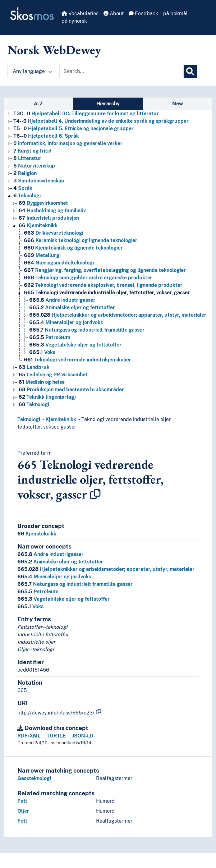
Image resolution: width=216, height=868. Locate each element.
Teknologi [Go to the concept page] (27, 196)
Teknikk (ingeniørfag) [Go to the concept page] (47, 397)
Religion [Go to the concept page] (25, 173)
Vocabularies (80, 14)
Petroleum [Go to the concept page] (50, 337)
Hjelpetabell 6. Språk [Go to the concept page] (46, 136)
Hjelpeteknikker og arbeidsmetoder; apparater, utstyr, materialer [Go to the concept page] (118, 315)
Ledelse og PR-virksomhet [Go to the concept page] (53, 375)
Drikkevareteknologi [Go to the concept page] (54, 233)
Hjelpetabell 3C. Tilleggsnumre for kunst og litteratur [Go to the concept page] (86, 114)
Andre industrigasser (51, 554)
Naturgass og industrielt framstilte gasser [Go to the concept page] (87, 330)
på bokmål (175, 14)
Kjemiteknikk (61, 419)
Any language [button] (32, 71)
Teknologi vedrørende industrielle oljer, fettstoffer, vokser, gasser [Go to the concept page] (107, 293)
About (114, 14)
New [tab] (178, 104)
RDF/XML (29, 736)
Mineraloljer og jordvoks (54, 577)
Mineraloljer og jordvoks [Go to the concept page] (66, 322)
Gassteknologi (34, 778)
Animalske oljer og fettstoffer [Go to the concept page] (72, 308)
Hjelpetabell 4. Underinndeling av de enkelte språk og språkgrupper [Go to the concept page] (101, 121)
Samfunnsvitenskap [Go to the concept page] (39, 181)
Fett (22, 801)
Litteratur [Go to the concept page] (27, 158)
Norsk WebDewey (54, 50)
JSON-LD (83, 736)
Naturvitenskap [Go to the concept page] (34, 166)
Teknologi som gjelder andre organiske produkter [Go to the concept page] (88, 278)
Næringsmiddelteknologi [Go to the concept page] (59, 263)
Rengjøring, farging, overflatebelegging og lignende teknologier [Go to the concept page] (105, 270)
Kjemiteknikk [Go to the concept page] (38, 225)
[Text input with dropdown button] (122, 71)
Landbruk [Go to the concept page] (34, 367)
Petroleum (38, 592)
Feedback (143, 14)
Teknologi (29, 419)
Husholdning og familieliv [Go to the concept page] (52, 211)
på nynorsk (74, 21)
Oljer (23, 811)
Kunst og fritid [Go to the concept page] (32, 151)
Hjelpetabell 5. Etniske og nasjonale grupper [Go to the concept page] (74, 129)
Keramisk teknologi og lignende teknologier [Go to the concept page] (81, 240)
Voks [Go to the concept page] (42, 352)
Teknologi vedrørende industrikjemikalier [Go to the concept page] (78, 360)
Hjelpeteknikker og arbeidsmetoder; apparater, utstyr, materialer (106, 569)
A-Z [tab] (38, 104)
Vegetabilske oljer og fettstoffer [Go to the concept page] (75, 345)
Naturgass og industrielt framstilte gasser (75, 584)
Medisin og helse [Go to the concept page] (42, 382)
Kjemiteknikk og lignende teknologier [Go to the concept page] (73, 248)
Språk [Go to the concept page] (23, 188)
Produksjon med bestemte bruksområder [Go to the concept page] (71, 390)
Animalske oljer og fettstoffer (60, 562)
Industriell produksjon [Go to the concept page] (49, 218)
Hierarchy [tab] (108, 104)
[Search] (190, 71)
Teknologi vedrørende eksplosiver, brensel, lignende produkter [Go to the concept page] (103, 285)
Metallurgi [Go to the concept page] (42, 255)
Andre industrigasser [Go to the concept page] (62, 300)
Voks (30, 606)
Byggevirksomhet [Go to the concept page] (43, 203)
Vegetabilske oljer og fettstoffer (64, 599)
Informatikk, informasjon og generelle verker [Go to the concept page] (68, 143)
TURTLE (56, 736)
